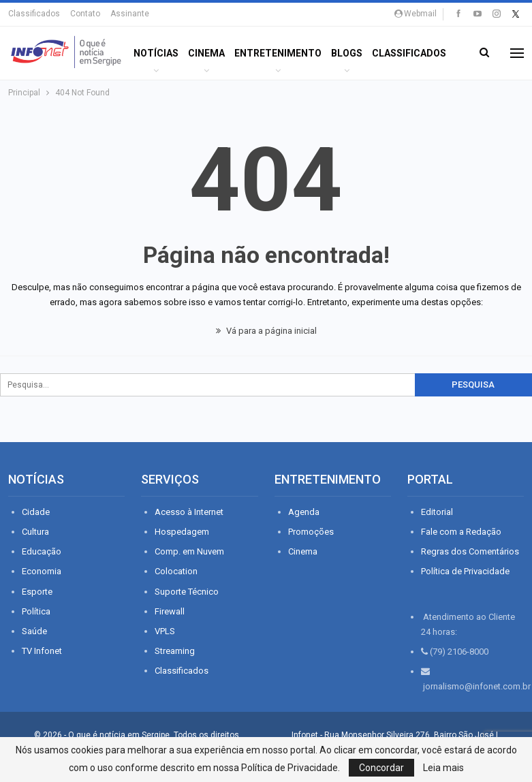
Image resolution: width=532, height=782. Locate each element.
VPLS (165, 631)
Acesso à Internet (189, 512)
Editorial (437, 512)
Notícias (156, 53)
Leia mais (443, 768)
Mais (384, 53)
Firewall (170, 611)
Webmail (416, 14)
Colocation (176, 571)
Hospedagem (182, 532)
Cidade (36, 512)
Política (36, 611)
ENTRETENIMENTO (278, 53)
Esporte (37, 592)
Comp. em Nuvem (189, 551)
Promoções (311, 532)
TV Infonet (42, 651)
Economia (42, 571)
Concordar (381, 768)
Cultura (35, 532)
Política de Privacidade (465, 571)
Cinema (206, 53)
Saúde (34, 631)
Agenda (304, 512)
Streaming (175, 651)
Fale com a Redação (461, 532)
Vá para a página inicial (266, 331)
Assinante (130, 14)
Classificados (34, 14)
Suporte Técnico (187, 592)
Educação (42, 551)
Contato (85, 14)
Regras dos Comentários (470, 551)
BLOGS (347, 53)
